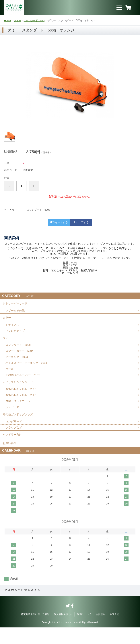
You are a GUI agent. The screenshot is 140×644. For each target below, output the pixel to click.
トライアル (13, 328)
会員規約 (100, 631)
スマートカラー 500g (20, 357)
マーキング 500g (17, 364)
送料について (84, 631)
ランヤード (13, 418)
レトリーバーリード (16, 304)
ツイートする (59, 222)
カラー (7, 320)
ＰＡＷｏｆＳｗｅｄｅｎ (22, 607)
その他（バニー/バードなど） (25, 383)
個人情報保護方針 (63, 631)
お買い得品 (10, 459)
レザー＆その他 (16, 312)
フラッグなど (14, 441)
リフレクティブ (16, 335)
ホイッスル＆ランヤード (19, 391)
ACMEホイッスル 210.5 (22, 399)
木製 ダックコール (19, 412)
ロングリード (14, 434)
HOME (8, 20)
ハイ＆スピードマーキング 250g (28, 370)
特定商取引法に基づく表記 (35, 631)
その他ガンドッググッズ (19, 426)
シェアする (81, 222)
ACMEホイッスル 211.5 (22, 405)
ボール (10, 376)
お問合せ (114, 631)
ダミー (18, 20)
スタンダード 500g (37, 20)
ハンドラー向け (13, 449)
